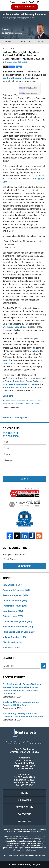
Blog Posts (24, 821)
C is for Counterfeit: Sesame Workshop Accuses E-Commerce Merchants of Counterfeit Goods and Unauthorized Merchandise (22, 689)
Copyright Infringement (19, 401)
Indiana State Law (14, 637)
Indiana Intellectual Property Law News (25, 16)
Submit (25, 479)
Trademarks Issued (15, 606)
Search (44, 666)
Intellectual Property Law (18, 627)
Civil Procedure (12, 642)
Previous (8, 418)
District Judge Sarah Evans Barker (22, 381)
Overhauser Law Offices (15, 327)
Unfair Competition (33, 403)
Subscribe (24, 566)
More (41, 42)
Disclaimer (25, 800)
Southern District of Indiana (17, 78)
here (37, 351)
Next (26, 418)
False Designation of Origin (19, 632)
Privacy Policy (25, 807)
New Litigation (16, 403)
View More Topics (11, 648)
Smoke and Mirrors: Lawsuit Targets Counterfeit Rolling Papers (21, 704)
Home (8, 42)
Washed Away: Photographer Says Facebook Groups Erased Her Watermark (23, 715)
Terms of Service (30, 831)
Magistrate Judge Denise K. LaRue (20, 384)
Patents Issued (13, 616)
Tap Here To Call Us (24, 7)
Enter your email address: (15, 555)
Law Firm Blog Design (24, 864)
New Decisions (13, 611)
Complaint (8, 396)
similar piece (9, 364)
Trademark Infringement (17, 621)
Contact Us (24, 42)
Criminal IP (33, 401)
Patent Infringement (15, 595)
